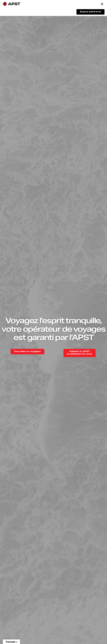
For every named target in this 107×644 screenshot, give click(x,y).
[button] (102, 4)
